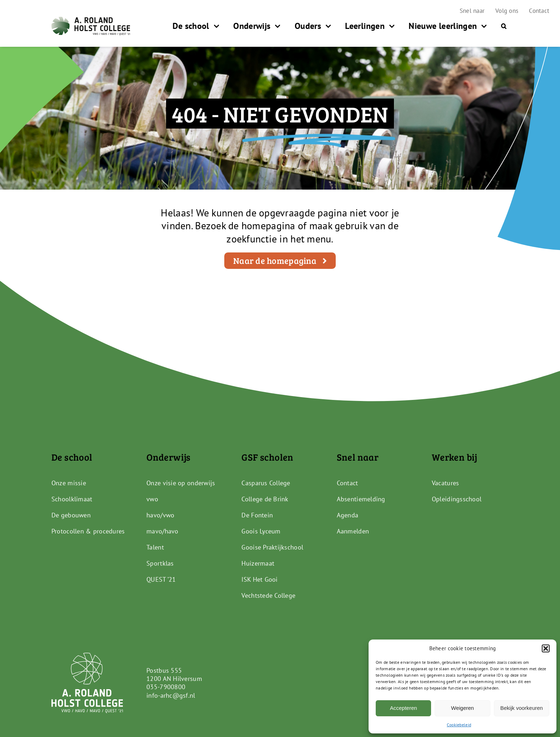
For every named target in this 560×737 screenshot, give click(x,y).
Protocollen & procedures (88, 531)
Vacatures (445, 483)
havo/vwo (160, 515)
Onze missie (69, 483)
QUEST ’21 (161, 579)
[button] (546, 648)
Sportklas (160, 563)
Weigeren (462, 708)
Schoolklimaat (72, 499)
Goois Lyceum (261, 531)
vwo (152, 499)
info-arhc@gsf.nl (171, 695)
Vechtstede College (268, 595)
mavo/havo (162, 531)
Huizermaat (258, 563)
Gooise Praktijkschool (272, 547)
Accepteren (404, 708)
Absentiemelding (361, 499)
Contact (347, 483)
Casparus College (266, 483)
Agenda (348, 515)
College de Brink (265, 499)
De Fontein (257, 515)
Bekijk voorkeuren (522, 708)
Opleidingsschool (457, 499)
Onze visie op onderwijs (181, 483)
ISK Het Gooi (259, 579)
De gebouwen (71, 515)
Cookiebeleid (459, 725)
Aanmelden (353, 531)
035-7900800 (166, 687)
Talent (155, 547)
